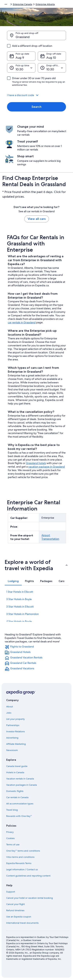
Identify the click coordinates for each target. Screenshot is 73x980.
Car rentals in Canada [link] (17, 797)
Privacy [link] (10, 832)
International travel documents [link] (22, 923)
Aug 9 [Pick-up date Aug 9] (20, 58)
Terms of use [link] (13, 845)
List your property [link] (15, 719)
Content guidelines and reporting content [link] (28, 876)
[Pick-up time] (21, 68)
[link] (36, 647)
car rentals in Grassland (22, 322)
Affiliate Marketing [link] (16, 744)
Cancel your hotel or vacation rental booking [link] (29, 898)
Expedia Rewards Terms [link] (19, 863)
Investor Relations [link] (15, 731)
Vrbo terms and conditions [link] (20, 857)
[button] (36, 95)
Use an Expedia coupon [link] (19, 917)
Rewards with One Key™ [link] (19, 816)
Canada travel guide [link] (17, 766)
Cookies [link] (10, 838)
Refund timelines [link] (15, 910)
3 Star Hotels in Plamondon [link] (22, 614)
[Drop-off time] (52, 68)
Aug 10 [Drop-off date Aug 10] (51, 58)
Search (36, 107)
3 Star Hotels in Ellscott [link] (20, 607)
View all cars (37, 219)
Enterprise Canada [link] (22, 4)
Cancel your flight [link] (15, 904)
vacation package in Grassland (47, 467)
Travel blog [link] (12, 810)
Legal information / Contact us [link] (22, 869)
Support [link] (11, 892)
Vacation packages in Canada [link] (22, 785)
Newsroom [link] (12, 750)
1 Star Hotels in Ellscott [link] (20, 592)
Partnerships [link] (13, 725)
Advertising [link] (12, 738)
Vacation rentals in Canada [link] (20, 779)
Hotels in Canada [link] (15, 772)
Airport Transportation (50, 537)
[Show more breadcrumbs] (6, 4)
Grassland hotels (36, 463)
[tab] (13, 581)
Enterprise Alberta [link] (45, 4)
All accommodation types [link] (20, 804)
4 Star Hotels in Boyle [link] (19, 621)
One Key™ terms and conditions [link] (23, 851)
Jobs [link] (9, 713)
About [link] (10, 707)
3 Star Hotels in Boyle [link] (19, 599)
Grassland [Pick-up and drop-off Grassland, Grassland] (23, 37)
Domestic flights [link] (15, 791)
